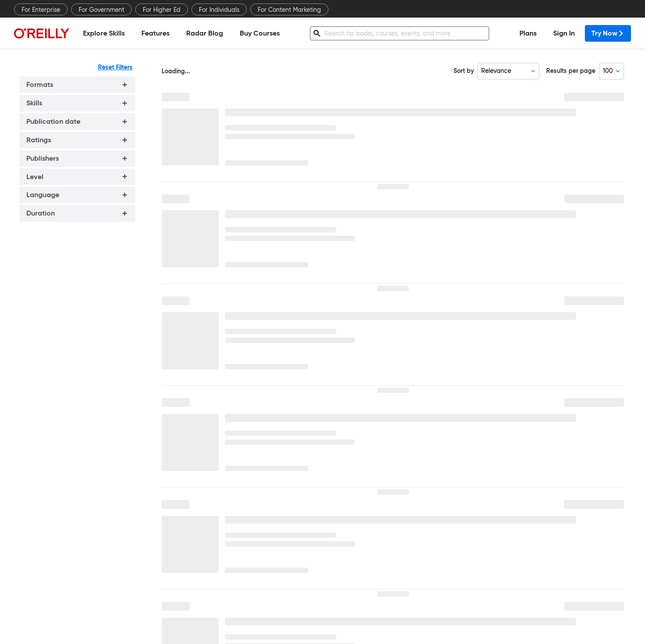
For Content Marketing (289, 10)
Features (155, 33)
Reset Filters (115, 67)
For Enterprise (41, 10)
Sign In (564, 33)
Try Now (608, 33)
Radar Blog (205, 33)
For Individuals (219, 10)
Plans (528, 33)
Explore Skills (104, 33)
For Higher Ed (162, 10)
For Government (101, 10)
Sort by (464, 71)
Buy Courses (260, 33)
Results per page (571, 71)
